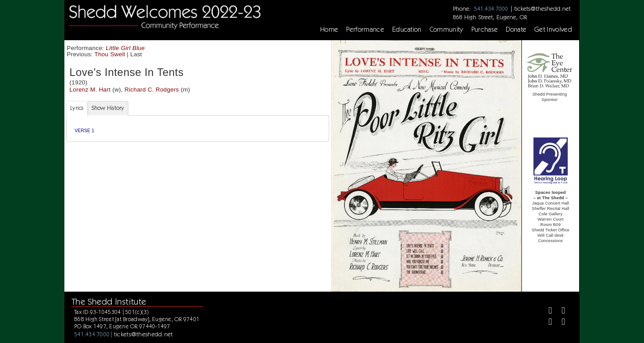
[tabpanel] (198, 128)
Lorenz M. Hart (90, 90)
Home (329, 29)
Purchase (485, 29)
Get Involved (553, 29)
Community (447, 29)
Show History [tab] (108, 108)
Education (407, 29)
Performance (365, 29)
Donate (516, 29)
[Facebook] (547, 312)
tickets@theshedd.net (542, 8)
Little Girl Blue (125, 48)
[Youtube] (560, 323)
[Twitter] (560, 312)
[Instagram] (547, 323)
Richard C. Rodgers (152, 90)
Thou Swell (110, 54)
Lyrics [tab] (77, 108)
